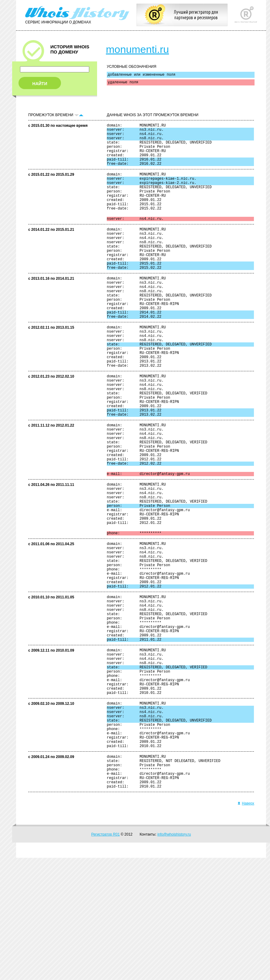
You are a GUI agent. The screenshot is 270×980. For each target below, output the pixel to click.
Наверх (246, 926)
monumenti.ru (137, 49)
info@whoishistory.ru (174, 957)
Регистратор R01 (106, 957)
